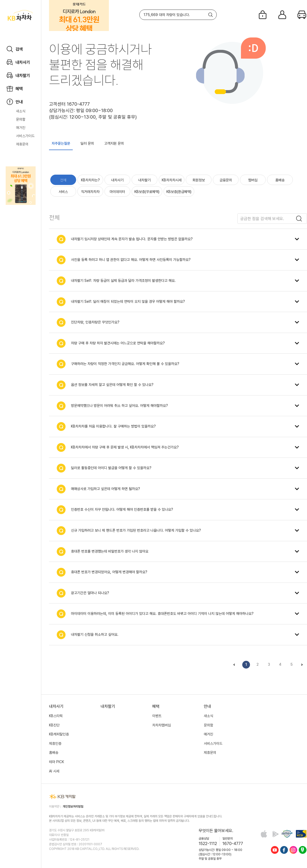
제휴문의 (22, 144)
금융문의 (226, 180)
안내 (207, 706)
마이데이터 (117, 192)
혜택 (156, 706)
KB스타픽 (56, 716)
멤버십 (253, 180)
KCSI (301, 834)
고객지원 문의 (114, 143)
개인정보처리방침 (73, 807)
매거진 (21, 128)
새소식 (21, 111)
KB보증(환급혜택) (179, 192)
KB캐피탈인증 (59, 734)
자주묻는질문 (61, 143)
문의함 (21, 119)
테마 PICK (56, 762)
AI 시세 (54, 771)
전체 (63, 180)
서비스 (63, 192)
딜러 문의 (87, 143)
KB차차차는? (90, 180)
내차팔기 (144, 180)
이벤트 (157, 716)
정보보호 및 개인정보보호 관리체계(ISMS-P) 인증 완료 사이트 (287, 834)
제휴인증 (55, 743)
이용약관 (54, 807)
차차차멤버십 (161, 725)
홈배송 (280, 180)
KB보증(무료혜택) (147, 192)
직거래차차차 (90, 192)
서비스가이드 (25, 136)
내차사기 (117, 180)
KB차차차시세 (172, 180)
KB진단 (54, 725)
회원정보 (199, 180)
